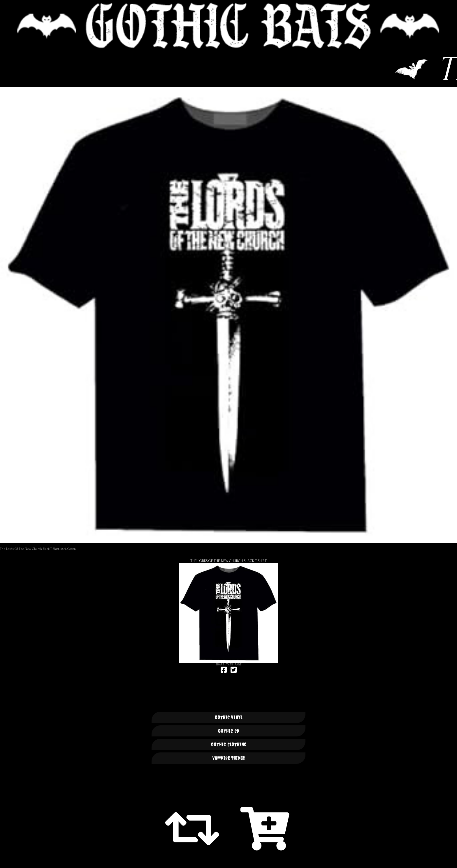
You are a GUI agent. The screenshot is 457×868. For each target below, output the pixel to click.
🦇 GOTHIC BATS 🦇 (228, 26)
